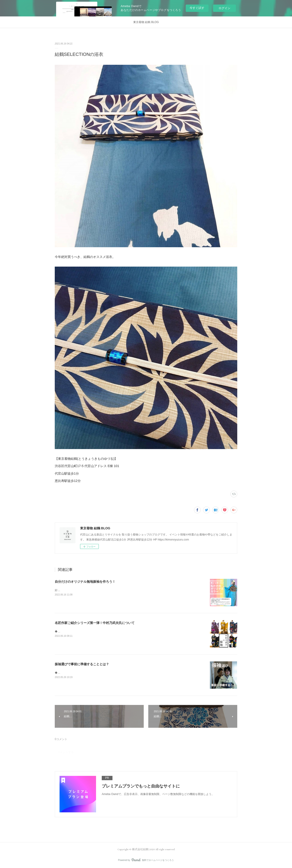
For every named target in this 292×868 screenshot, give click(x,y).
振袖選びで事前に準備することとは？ (82, 664)
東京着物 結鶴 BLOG (146, 22)
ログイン (224, 8)
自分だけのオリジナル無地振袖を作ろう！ (85, 582)
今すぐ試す (197, 8)
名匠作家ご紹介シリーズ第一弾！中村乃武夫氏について (95, 623)
